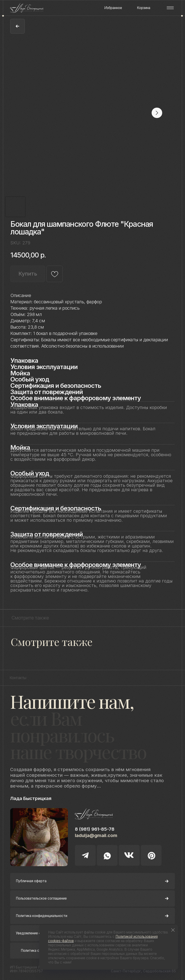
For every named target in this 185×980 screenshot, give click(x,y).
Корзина (144, 8)
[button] (170, 8)
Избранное (113, 8)
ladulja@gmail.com (96, 835)
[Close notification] (173, 930)
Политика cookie (34, 951)
